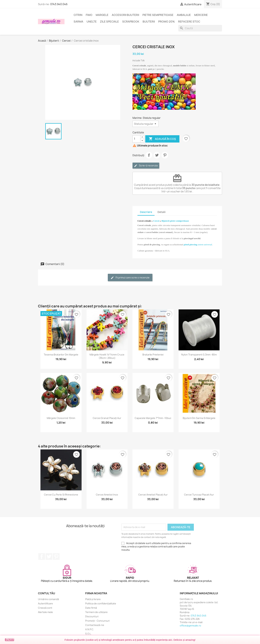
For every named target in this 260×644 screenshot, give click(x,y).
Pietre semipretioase (158, 15)
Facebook (42, 556)
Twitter (49, 556)
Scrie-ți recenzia (146, 166)
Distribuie (149, 155)
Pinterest (165, 155)
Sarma (78, 22)
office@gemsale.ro (190, 626)
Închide (10, 640)
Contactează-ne (95, 625)
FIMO (89, 15)
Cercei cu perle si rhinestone (61, 495)
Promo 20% (166, 22)
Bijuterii (149, 22)
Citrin (78, 15)
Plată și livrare (93, 599)
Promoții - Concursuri (97, 621)
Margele (102, 15)
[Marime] (146, 124)
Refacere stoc (189, 22)
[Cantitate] (136, 139)
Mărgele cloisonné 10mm (61, 418)
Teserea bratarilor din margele (61, 355)
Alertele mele (45, 612)
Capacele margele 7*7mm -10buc (153, 418)
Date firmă (91, 608)
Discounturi (92, 616)
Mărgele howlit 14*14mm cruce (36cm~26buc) (107, 356)
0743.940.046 (59, 4)
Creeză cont (45, 608)
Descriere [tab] (146, 212)
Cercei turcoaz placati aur (199, 495)
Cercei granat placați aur (107, 418)
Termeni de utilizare (96, 612)
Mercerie (201, 15)
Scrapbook (131, 22)
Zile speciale (109, 22)
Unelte (92, 22)
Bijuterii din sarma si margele (199, 418)
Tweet (157, 155)
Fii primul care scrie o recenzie (130, 278)
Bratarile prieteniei (153, 355)
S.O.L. (88, 634)
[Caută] (200, 28)
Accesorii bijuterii (125, 15)
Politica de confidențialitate (101, 603)
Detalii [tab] (162, 212)
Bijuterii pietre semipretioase (175, 221)
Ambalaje (184, 15)
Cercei (156, 221)
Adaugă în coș (162, 139)
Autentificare (45, 603)
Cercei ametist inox (107, 495)
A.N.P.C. (90, 629)
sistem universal (198, 245)
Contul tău (47, 593)
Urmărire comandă (48, 599)
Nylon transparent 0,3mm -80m (199, 355)
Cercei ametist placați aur (153, 495)
